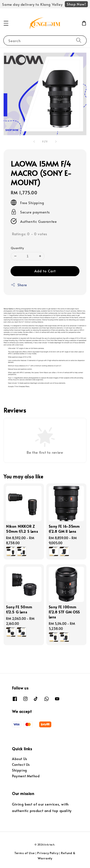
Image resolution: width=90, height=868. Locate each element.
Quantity (17, 248)
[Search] (79, 40)
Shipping (20, 770)
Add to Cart (45, 271)
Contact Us (21, 764)
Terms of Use (24, 853)
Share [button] (19, 285)
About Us (20, 759)
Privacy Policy (48, 853)
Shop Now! (76, 4)
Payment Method (26, 776)
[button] (6, 23)
